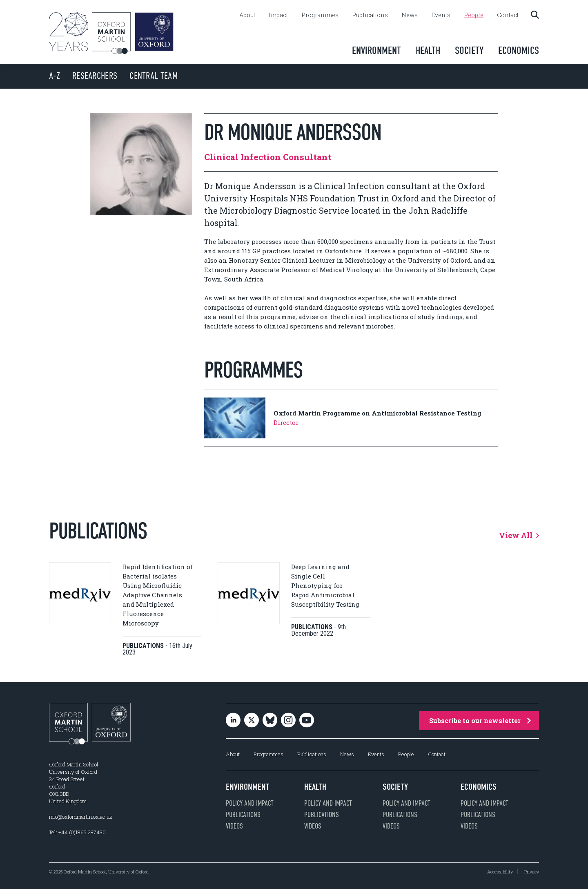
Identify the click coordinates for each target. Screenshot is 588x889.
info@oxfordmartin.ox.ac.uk (81, 817)
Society (469, 50)
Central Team (154, 76)
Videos (234, 826)
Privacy (532, 872)
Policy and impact (250, 803)
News (410, 15)
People (474, 15)
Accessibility (500, 872)
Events (441, 15)
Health (428, 50)
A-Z (55, 76)
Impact (278, 15)
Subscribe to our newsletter (480, 720)
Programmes (320, 15)
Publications (370, 15)
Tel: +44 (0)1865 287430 (77, 832)
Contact (508, 15)
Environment (376, 50)
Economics (519, 50)
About (247, 15)
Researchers (95, 76)
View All (519, 535)
